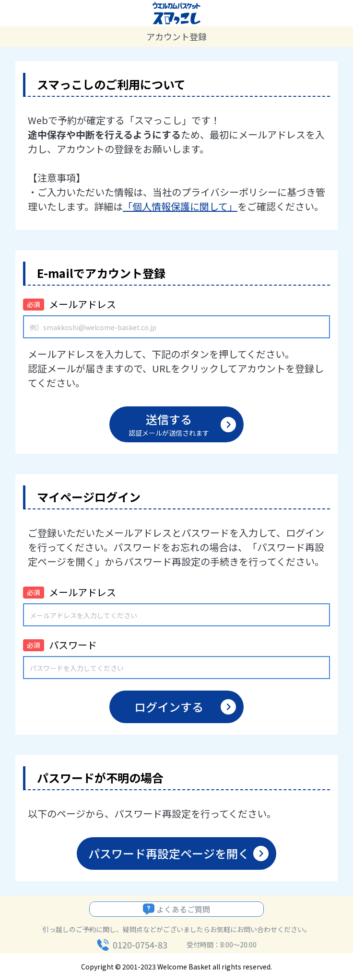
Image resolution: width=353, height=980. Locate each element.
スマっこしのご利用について (111, 84)
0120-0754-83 (140, 945)
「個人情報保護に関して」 (180, 206)
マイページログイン (89, 497)
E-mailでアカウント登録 (101, 273)
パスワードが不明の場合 (100, 778)
